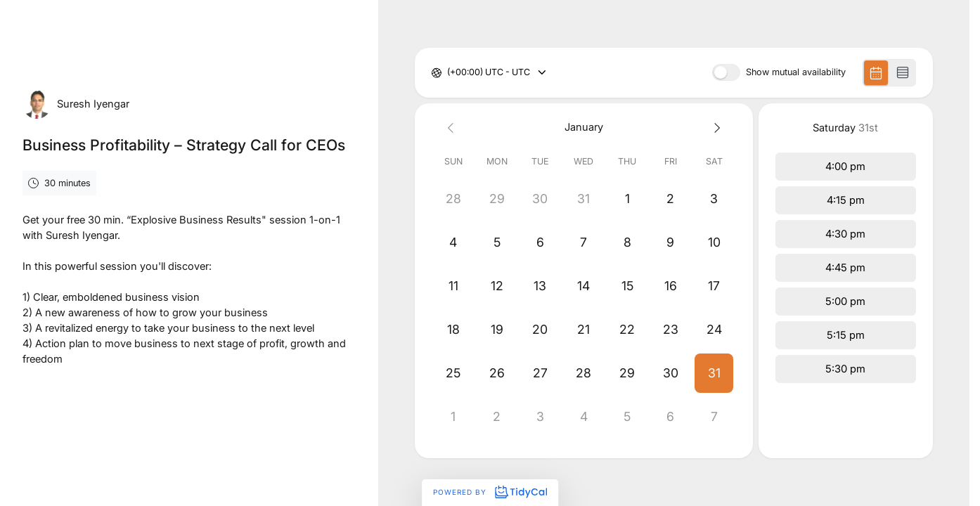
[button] (714, 373)
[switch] (726, 72)
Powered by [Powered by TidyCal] (490, 492)
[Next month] (714, 128)
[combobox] (448, 73)
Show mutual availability (796, 73)
